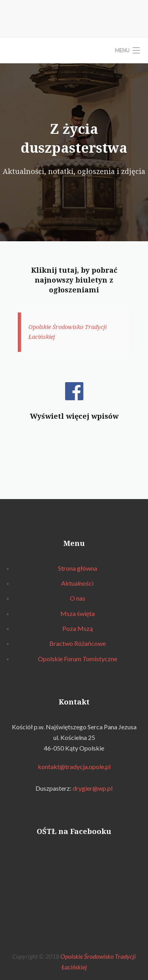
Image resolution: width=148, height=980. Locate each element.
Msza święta (78, 613)
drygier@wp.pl (93, 788)
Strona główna (78, 568)
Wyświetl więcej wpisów (74, 416)
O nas (78, 598)
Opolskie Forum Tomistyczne (78, 659)
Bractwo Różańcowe (78, 643)
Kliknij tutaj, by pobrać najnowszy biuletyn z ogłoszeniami (74, 280)
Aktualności (77, 583)
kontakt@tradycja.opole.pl (74, 766)
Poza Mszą (78, 628)
